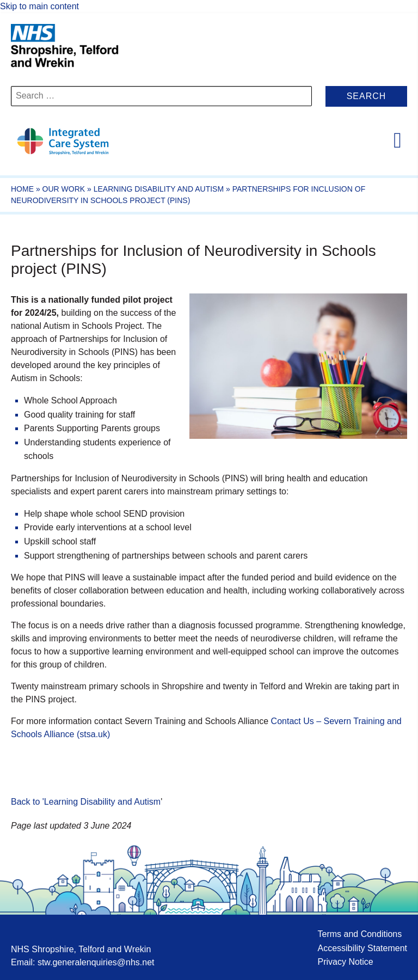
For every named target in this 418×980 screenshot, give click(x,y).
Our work (64, 189)
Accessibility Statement (362, 948)
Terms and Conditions (359, 934)
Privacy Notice (345, 962)
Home (22, 189)
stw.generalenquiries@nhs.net (96, 962)
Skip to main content (39, 6)
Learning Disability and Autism (159, 189)
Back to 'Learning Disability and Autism (86, 802)
